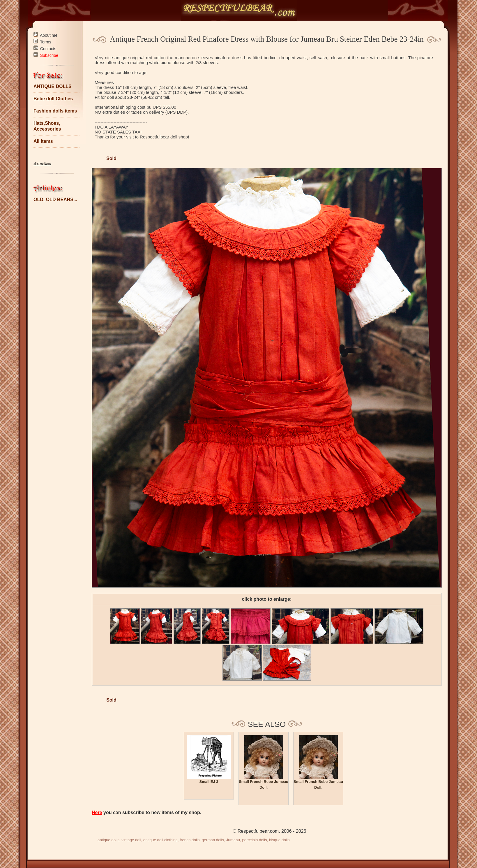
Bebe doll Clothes (53, 99)
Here (97, 812)
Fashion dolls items (55, 111)
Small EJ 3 (209, 782)
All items (43, 141)
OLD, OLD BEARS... (55, 200)
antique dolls (108, 840)
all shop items (42, 164)
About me (49, 35)
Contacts (48, 49)
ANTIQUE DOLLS (53, 86)
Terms (46, 42)
